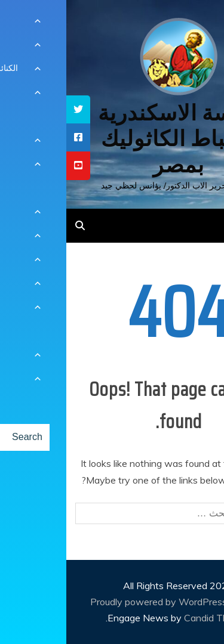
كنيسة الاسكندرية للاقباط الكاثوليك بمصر (112, 139)
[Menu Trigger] (196, 25)
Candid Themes (151, 618)
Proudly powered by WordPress (93, 602)
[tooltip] (12, 109)
